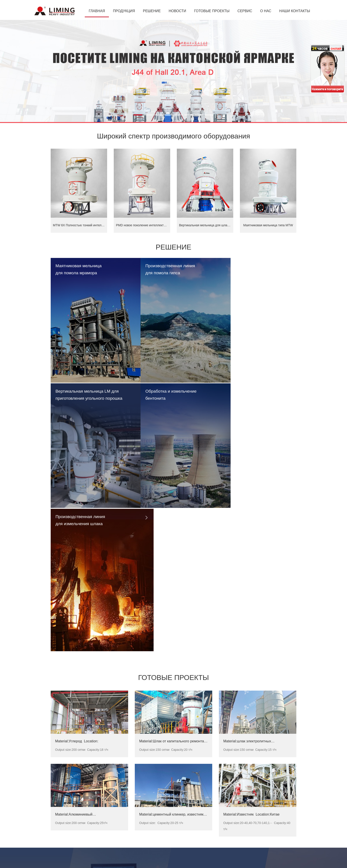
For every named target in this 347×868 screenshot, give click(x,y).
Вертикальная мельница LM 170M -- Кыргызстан (170, 807)
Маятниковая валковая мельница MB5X (79, 812)
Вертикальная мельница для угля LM (77, 802)
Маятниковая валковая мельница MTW (79, 818)
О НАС (266, 11)
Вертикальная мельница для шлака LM (79, 796)
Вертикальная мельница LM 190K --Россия (166, 802)
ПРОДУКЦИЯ (124, 11)
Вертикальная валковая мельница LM (78, 807)
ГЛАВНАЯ (97, 11)
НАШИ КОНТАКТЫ (295, 11)
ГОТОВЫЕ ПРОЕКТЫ (212, 11)
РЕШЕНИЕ (152, 11)
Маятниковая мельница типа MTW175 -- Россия (169, 791)
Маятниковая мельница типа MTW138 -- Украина (170, 796)
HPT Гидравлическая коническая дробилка (82, 833)
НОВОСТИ (177, 11)
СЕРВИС (245, 11)
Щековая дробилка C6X (68, 828)
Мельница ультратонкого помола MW (77, 823)
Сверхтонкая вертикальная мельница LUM (81, 791)
